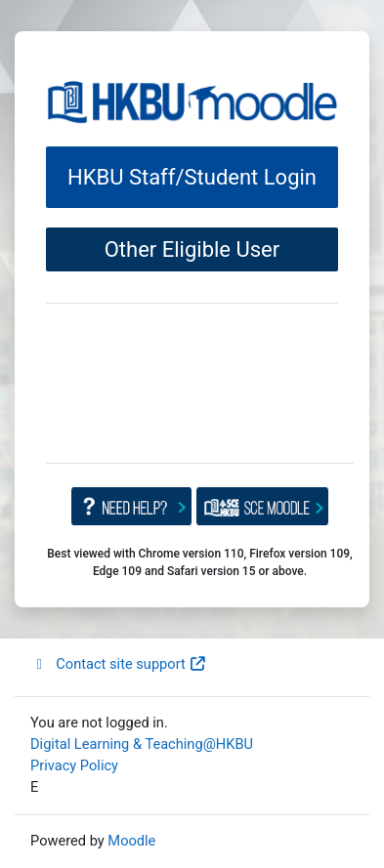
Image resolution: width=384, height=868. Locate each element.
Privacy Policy (74, 765)
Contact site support (119, 664)
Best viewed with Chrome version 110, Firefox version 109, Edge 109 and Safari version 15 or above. (200, 562)
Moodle (131, 841)
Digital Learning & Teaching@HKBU (142, 744)
